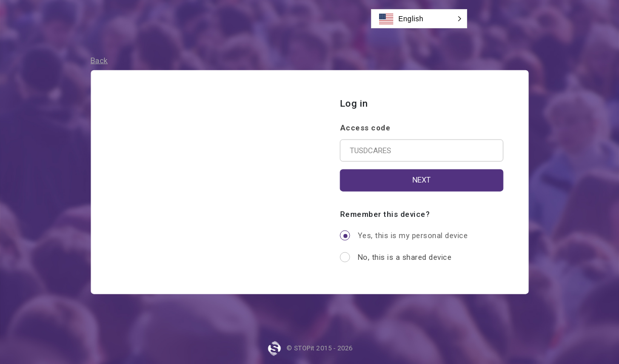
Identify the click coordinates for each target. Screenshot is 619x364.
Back (99, 61)
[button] (419, 19)
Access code (365, 127)
